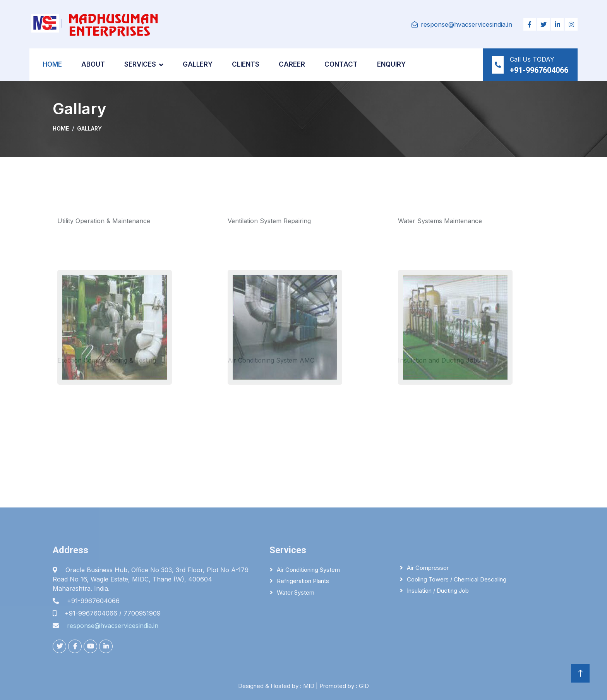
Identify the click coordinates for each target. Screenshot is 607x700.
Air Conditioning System (308, 570)
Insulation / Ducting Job (438, 591)
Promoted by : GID (344, 686)
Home (52, 64)
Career (292, 64)
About (93, 64)
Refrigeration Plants (303, 581)
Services (140, 64)
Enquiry (391, 64)
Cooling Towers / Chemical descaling (457, 579)
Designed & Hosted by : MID (276, 686)
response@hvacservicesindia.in (466, 24)
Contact (341, 64)
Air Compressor (428, 568)
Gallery (198, 64)
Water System (296, 593)
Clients (246, 64)
